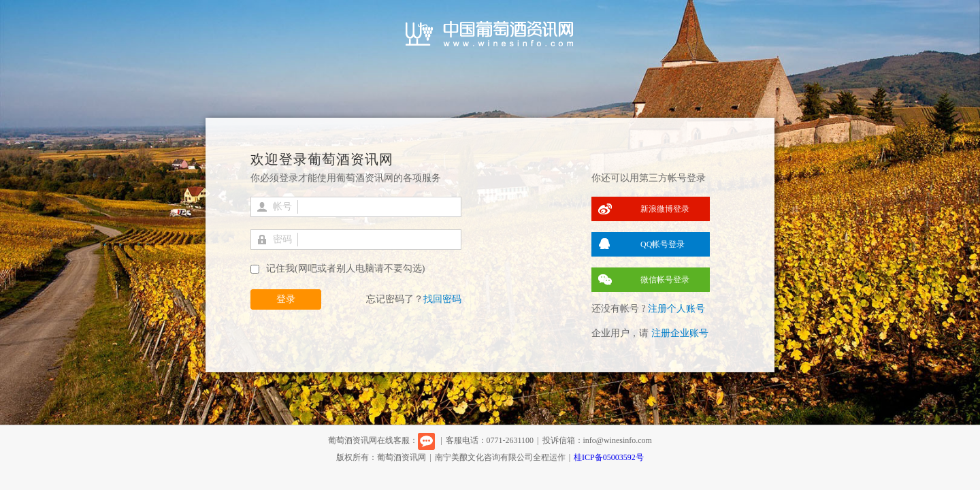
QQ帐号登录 (663, 244)
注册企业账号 (680, 333)
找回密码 (442, 299)
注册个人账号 (676, 309)
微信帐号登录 (665, 280)
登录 (286, 299)
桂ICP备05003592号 (609, 457)
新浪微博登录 (665, 209)
